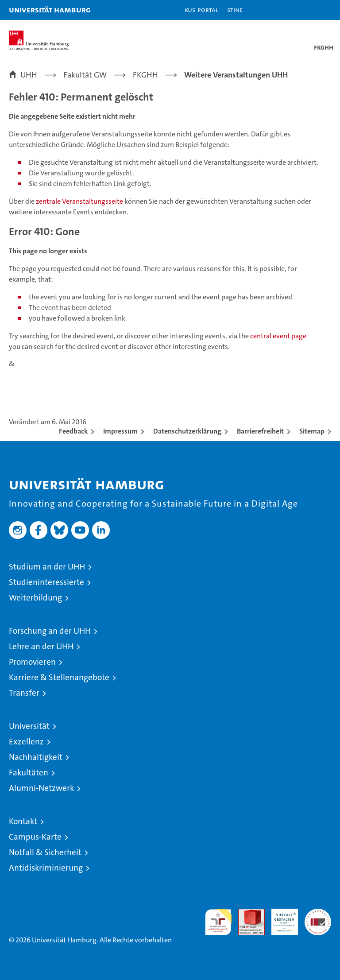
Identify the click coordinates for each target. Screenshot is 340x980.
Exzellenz (26, 742)
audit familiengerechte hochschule (218, 922)
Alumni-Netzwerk (41, 788)
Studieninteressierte (46, 582)
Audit (247, 913)
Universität (29, 726)
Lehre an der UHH (41, 646)
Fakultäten (29, 773)
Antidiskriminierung (46, 868)
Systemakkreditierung (318, 913)
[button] (305, 10)
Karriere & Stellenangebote (59, 677)
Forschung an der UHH (50, 631)
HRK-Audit (280, 918)
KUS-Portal (201, 10)
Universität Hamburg (50, 10)
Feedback (73, 431)
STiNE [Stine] (235, 10)
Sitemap (312, 431)
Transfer (24, 693)
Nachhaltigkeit (36, 757)
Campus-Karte (35, 837)
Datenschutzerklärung (187, 431)
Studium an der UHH (47, 567)
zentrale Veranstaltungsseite (80, 201)
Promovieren (32, 662)
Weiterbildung (35, 598)
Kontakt (23, 821)
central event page (278, 336)
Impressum (120, 431)
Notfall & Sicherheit (45, 852)
